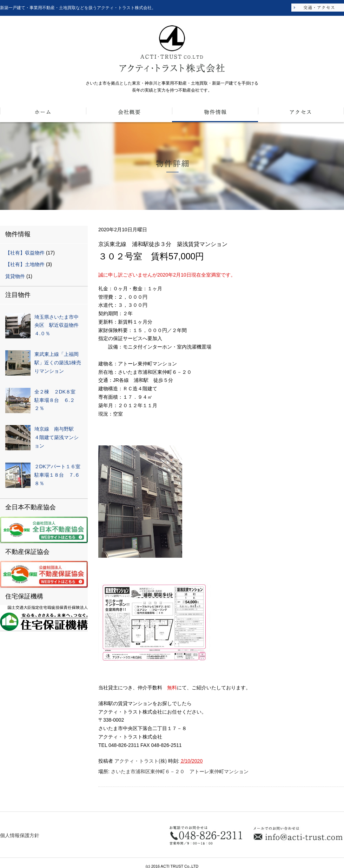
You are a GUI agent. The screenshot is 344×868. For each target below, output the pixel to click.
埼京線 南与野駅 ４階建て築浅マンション (57, 437)
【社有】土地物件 (25, 264)
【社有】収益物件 (25, 253)
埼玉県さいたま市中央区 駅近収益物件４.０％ (57, 325)
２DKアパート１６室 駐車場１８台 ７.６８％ (60, 475)
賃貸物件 (15, 276)
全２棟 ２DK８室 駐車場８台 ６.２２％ (57, 400)
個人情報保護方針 (20, 835)
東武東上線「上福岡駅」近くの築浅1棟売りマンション (58, 363)
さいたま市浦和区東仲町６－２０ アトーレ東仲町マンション (180, 771)
